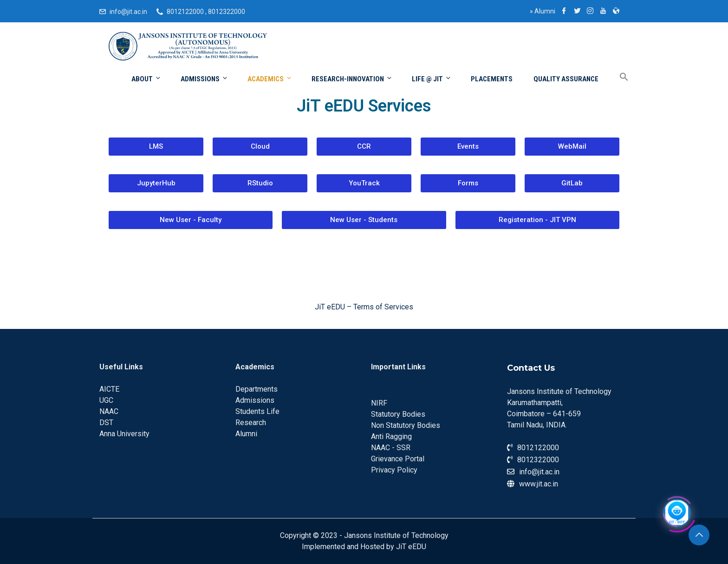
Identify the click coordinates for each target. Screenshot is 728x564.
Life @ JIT (432, 79)
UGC (106, 400)
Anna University (124, 434)
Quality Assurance (566, 79)
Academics (270, 79)
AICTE (109, 389)
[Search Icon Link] (617, 77)
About (146, 79)
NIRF (379, 403)
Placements (492, 79)
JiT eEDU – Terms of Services (364, 307)
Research (251, 423)
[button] (156, 147)
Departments (257, 389)
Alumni (543, 11)
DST (106, 423)
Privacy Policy (394, 470)
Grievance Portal (398, 459)
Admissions (205, 79)
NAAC (109, 411)
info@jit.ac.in (128, 12)
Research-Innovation (352, 79)
